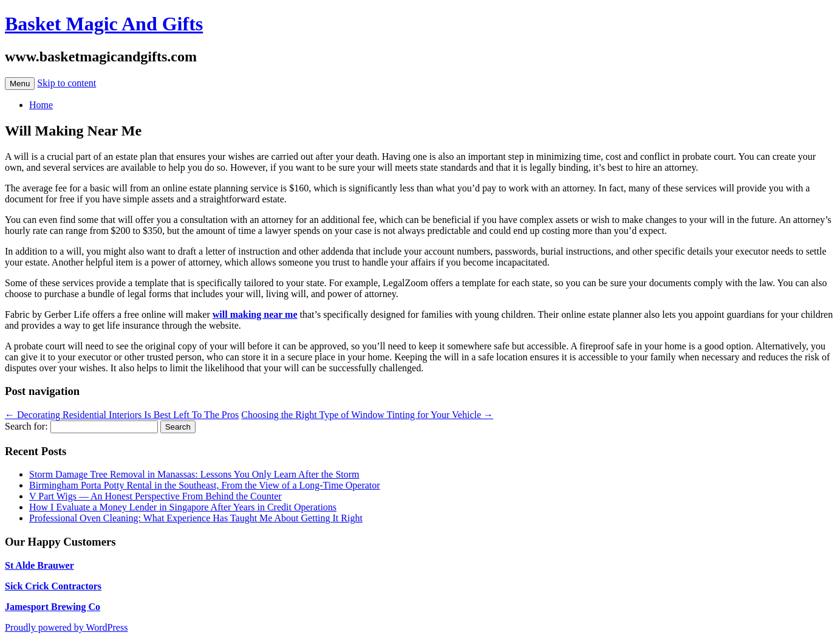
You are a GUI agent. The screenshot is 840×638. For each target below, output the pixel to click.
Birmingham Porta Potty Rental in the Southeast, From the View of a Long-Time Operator (205, 485)
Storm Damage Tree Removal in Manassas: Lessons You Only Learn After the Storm (194, 474)
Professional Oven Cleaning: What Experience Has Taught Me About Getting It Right (196, 518)
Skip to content (67, 83)
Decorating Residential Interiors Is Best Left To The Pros (122, 415)
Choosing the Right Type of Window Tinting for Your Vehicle (367, 415)
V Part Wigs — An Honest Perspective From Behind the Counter (155, 496)
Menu (20, 84)
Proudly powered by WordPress (66, 627)
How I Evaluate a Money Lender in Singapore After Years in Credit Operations (183, 507)
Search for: (26, 426)
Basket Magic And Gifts (104, 24)
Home (41, 105)
